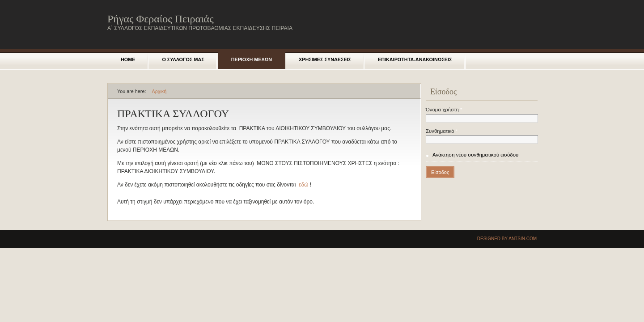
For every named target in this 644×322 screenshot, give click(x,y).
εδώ (303, 185)
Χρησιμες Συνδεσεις (325, 59)
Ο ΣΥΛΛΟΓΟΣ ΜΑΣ (183, 59)
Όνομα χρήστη (444, 110)
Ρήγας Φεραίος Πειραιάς (161, 19)
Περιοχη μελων (252, 59)
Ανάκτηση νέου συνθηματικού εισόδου (475, 155)
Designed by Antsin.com (507, 239)
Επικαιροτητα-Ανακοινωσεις (415, 59)
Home (128, 59)
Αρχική (159, 91)
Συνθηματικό (442, 131)
